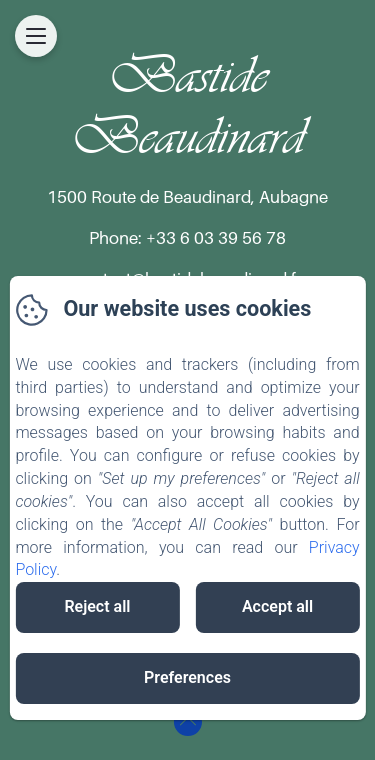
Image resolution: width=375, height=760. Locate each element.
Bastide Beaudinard (187, 105)
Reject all (97, 606)
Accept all (277, 606)
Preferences (187, 677)
